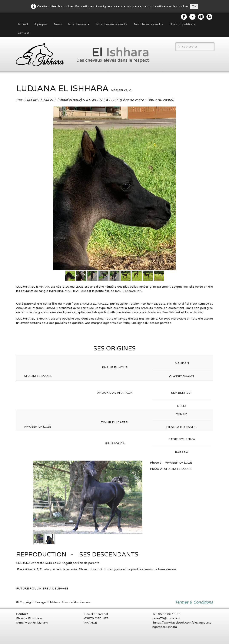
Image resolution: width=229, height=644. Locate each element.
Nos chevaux (79, 24)
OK (194, 6)
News (58, 24)
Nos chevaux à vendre (112, 24)
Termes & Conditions (194, 602)
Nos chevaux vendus (148, 24)
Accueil (23, 24)
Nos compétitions (182, 24)
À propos (41, 24)
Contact (24, 33)
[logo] (80, 55)
